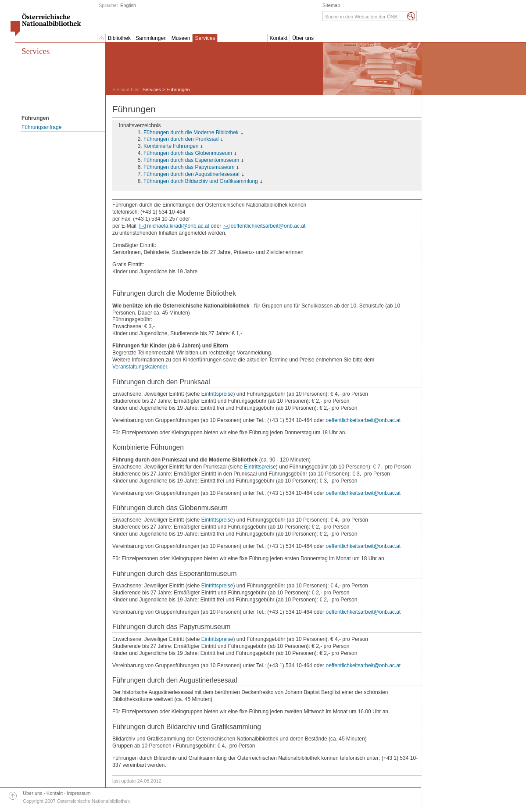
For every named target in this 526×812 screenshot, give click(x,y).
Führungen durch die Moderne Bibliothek (191, 132)
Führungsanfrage (41, 127)
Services (205, 38)
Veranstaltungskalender (140, 367)
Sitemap (331, 5)
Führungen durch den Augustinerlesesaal (191, 174)
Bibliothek (119, 38)
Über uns (303, 38)
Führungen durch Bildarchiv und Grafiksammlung (201, 181)
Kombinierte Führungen (171, 146)
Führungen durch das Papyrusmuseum (189, 167)
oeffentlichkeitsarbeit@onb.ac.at (268, 226)
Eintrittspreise (217, 394)
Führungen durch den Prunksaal (181, 139)
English (128, 5)
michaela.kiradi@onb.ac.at (178, 226)
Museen (181, 38)
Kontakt (279, 38)
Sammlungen (151, 38)
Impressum (79, 793)
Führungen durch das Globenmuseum (188, 153)
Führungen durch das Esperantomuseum (191, 160)
